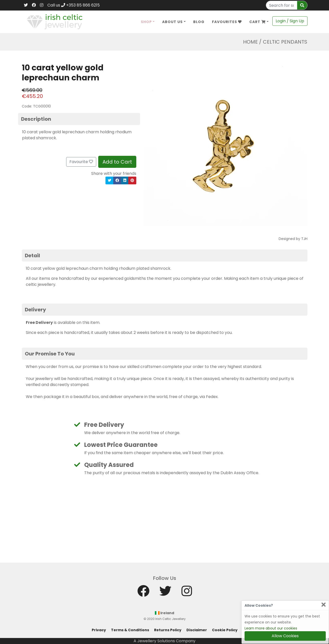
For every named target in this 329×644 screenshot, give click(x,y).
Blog (199, 22)
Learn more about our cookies (271, 628)
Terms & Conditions (130, 630)
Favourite (81, 162)
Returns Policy (168, 630)
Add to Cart (117, 162)
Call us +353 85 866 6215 (74, 5)
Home (250, 42)
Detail (32, 255)
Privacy (99, 630)
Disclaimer (197, 630)
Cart (257, 22)
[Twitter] (26, 5)
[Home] (55, 21)
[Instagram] (42, 5)
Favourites (227, 22)
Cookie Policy (225, 630)
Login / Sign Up (290, 21)
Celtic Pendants (285, 42)
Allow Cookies (285, 636)
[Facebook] (34, 5)
